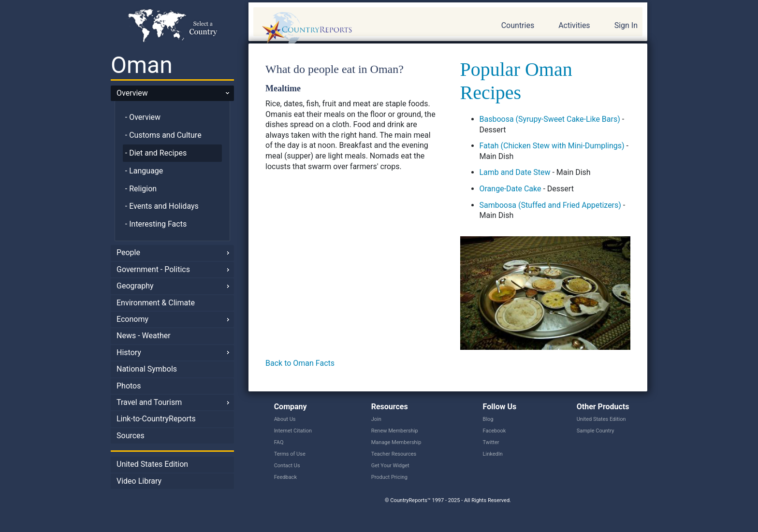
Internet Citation (293, 431)
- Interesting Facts (156, 224)
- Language (144, 171)
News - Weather (144, 336)
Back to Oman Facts (300, 363)
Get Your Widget (390, 466)
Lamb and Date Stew (515, 172)
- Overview (143, 117)
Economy (132, 319)
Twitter (491, 442)
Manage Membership (396, 442)
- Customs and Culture (163, 135)
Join (376, 419)
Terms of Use (290, 454)
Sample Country (596, 431)
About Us (285, 419)
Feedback (285, 477)
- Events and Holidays (162, 206)
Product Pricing (389, 477)
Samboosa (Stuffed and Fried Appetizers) (550, 205)
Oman (142, 65)
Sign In (626, 25)
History (129, 352)
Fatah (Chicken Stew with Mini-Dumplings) (552, 146)
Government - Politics (153, 269)
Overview (132, 93)
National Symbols (147, 369)
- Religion (141, 189)
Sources (131, 436)
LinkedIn (493, 454)
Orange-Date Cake (510, 189)
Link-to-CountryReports (156, 419)
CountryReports (359, 29)
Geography (135, 286)
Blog (488, 419)
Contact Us (287, 466)
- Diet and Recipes (156, 153)
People (128, 252)
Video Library (139, 481)
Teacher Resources (394, 454)
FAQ (279, 442)
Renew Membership (395, 431)
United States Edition (152, 464)
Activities (574, 25)
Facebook (495, 431)
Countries (518, 25)
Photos (129, 386)
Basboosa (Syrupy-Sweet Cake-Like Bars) (550, 119)
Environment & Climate (156, 303)
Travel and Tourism (149, 402)
